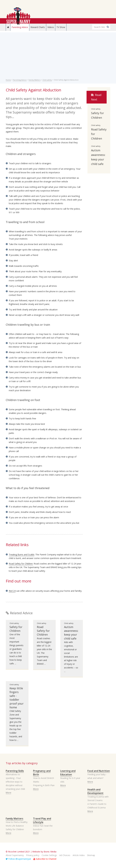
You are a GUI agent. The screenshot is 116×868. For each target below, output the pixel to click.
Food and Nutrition (99, 771)
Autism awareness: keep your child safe (71, 633)
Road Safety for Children (43, 631)
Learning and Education (68, 773)
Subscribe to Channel (45, 859)
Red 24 (12, 591)
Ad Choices (65, 855)
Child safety (47, 80)
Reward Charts (38, 27)
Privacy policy (33, 855)
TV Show (61, 27)
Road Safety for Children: (21, 564)
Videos (51, 27)
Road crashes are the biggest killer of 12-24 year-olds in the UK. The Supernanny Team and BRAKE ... (44, 651)
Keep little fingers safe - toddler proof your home (17, 698)
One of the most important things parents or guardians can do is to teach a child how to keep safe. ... (16, 649)
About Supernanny (15, 855)
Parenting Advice (20, 27)
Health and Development (95, 791)
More (8, 793)
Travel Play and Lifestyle (42, 820)
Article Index (79, 855)
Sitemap (91, 855)
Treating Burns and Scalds (22, 555)
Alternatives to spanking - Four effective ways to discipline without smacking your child (15, 782)
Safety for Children (16, 629)
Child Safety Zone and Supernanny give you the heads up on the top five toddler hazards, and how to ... (16, 726)
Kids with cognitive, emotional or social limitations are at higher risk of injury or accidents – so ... (71, 657)
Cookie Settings (49, 855)
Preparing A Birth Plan (44, 785)
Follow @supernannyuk (18, 859)
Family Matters (35, 80)
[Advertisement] (58, 54)
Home (8, 80)
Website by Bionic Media (44, 852)
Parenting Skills (15, 771)
